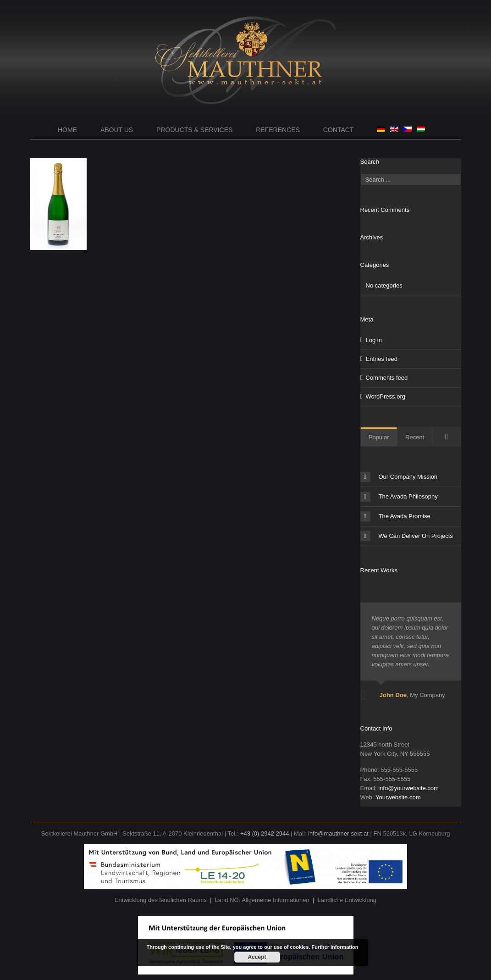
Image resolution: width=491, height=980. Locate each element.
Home (67, 130)
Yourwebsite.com (398, 797)
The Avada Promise (395, 516)
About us (117, 130)
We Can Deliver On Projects (407, 536)
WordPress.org (386, 396)
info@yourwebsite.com (408, 788)
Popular (379, 437)
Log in (374, 340)
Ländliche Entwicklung (347, 900)
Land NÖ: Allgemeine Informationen (262, 900)
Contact (339, 130)
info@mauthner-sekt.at (338, 833)
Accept (257, 957)
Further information (335, 947)
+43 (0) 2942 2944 (265, 833)
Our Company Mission (399, 477)
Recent (415, 437)
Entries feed (382, 359)
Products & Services (194, 130)
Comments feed (387, 378)
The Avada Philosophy (399, 497)
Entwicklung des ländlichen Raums (161, 900)
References (278, 130)
